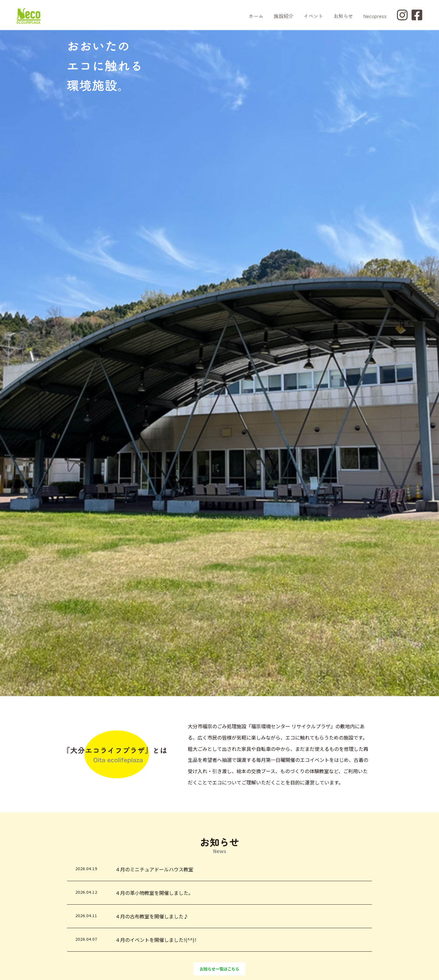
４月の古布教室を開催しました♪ (152, 916)
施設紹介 (284, 16)
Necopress (375, 16)
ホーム (256, 16)
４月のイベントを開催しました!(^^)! (156, 940)
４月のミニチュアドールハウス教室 (154, 869)
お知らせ (343, 16)
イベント (313, 16)
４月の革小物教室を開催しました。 (154, 893)
